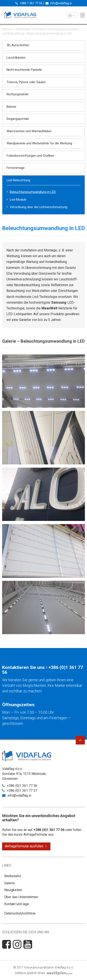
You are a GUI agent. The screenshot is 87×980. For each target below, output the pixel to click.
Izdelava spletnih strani (44, 973)
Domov (7, 29)
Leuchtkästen (16, 58)
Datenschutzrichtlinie (20, 913)
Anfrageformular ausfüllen (26, 846)
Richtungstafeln (18, 94)
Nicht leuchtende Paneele (24, 70)
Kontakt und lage (17, 904)
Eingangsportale (18, 119)
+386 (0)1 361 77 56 (20, 786)
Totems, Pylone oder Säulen (26, 82)
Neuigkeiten (13, 890)
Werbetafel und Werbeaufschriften (55, 29)
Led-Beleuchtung (13, 33)
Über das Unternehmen (21, 897)
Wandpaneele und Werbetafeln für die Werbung (39, 143)
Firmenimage (16, 168)
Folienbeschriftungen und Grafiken (30, 156)
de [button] (71, 16)
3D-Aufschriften (18, 45)
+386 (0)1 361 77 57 (20, 791)
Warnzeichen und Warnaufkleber (29, 131)
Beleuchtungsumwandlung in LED (33, 192)
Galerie (9, 883)
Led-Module (18, 200)
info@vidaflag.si (59, 3)
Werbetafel (22, 29)
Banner (11, 107)
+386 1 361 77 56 (29, 3)
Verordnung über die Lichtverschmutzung (39, 207)
